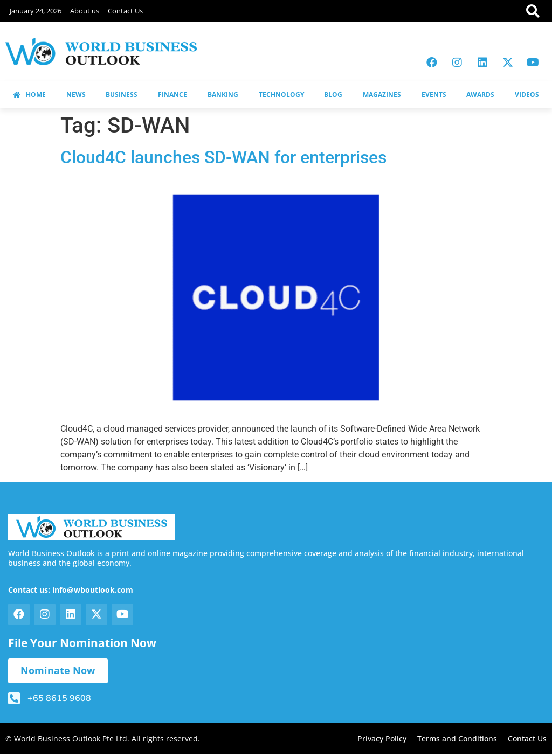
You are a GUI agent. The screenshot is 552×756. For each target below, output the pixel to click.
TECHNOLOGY (281, 95)
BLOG (333, 95)
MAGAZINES (382, 95)
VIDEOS (527, 95)
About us (85, 11)
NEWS (76, 95)
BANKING (223, 95)
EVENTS (434, 95)
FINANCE (172, 95)
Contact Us (125, 11)
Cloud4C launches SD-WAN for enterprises (223, 157)
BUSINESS (122, 95)
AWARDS (480, 95)
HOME (29, 95)
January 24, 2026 (36, 11)
